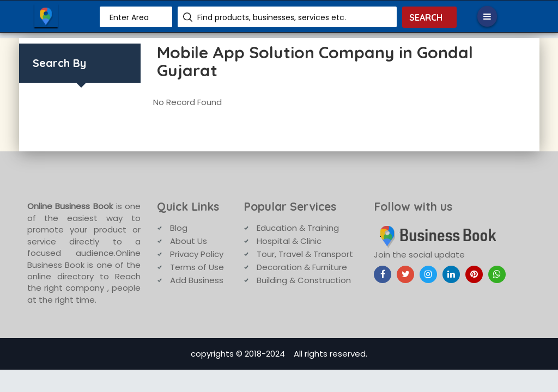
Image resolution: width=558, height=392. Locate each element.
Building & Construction (304, 280)
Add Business (197, 280)
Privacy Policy (197, 254)
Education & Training (298, 228)
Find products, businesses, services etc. (272, 17)
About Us (189, 241)
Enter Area (129, 17)
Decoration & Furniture (302, 267)
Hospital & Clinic (289, 241)
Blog (179, 228)
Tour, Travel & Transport (305, 254)
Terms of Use (197, 267)
